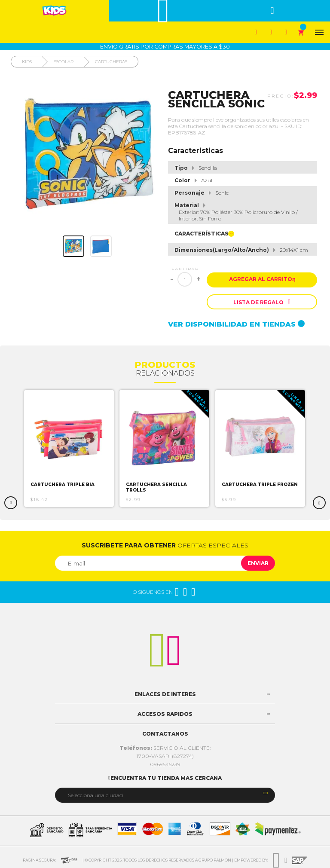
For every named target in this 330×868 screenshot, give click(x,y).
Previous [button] (11, 503)
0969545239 (165, 764)
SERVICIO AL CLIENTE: (165, 748)
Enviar (258, 563)
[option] (69, 448)
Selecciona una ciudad (95, 795)
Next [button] (319, 503)
